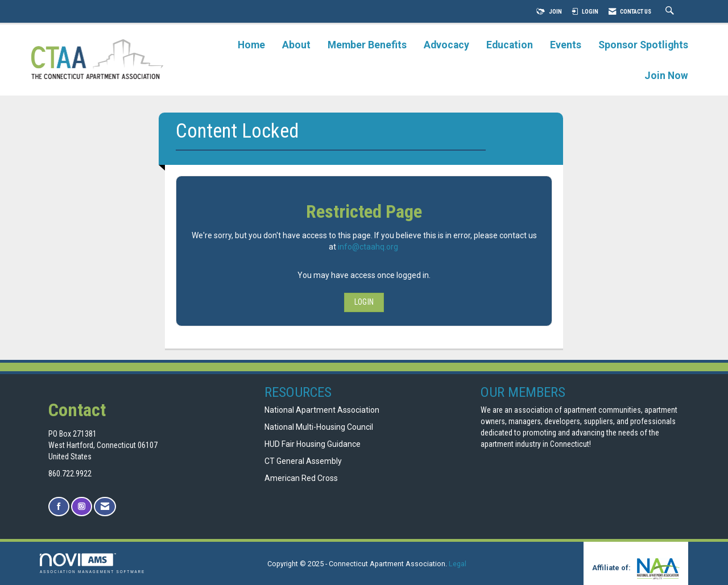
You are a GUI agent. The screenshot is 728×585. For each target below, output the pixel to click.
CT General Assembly (303, 461)
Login (364, 302)
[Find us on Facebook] (59, 507)
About (296, 45)
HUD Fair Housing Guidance (313, 444)
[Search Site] (671, 12)
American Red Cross (302, 478)
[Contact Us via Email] (105, 507)
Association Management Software (92, 563)
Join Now (666, 76)
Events (566, 45)
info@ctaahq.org (368, 247)
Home (251, 45)
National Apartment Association (322, 410)
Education (510, 45)
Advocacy (446, 45)
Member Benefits (367, 45)
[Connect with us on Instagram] (82, 507)
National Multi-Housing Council (319, 427)
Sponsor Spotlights (643, 45)
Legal (458, 564)
